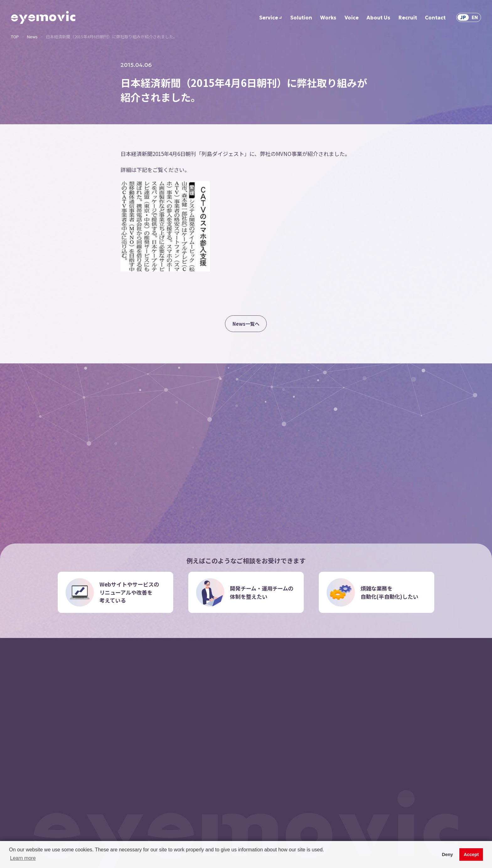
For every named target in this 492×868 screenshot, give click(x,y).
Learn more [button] (23, 858)
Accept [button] (471, 855)
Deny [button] (447, 855)
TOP (15, 37)
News (32, 37)
